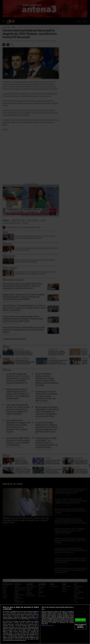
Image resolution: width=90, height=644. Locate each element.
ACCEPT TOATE (80, 620)
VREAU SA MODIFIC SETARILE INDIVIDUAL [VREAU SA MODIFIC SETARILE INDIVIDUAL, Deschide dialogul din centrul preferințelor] (80, 626)
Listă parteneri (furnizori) (48, 625)
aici (14, 633)
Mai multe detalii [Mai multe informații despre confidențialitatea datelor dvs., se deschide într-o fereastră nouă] (34, 619)
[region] (45, 624)
